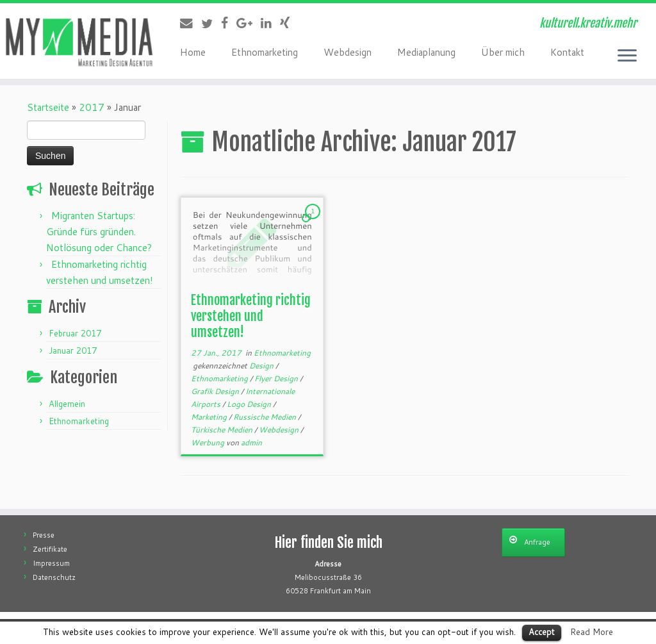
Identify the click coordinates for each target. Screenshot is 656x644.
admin (251, 442)
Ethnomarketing (265, 52)
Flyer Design (277, 378)
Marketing (210, 417)
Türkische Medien (223, 430)
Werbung (209, 442)
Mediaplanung (426, 52)
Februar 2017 (75, 333)
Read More (592, 632)
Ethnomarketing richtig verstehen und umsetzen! (251, 316)
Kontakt (567, 52)
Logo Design (250, 404)
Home (193, 52)
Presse (44, 535)
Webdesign (348, 52)
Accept (542, 632)
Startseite (48, 107)
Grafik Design (216, 391)
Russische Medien (266, 417)
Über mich (503, 52)
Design (262, 366)
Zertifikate (50, 549)
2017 (92, 107)
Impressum (51, 563)
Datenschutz (54, 577)
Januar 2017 (73, 351)
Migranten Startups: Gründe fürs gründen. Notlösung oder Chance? (99, 232)
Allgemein (67, 404)
